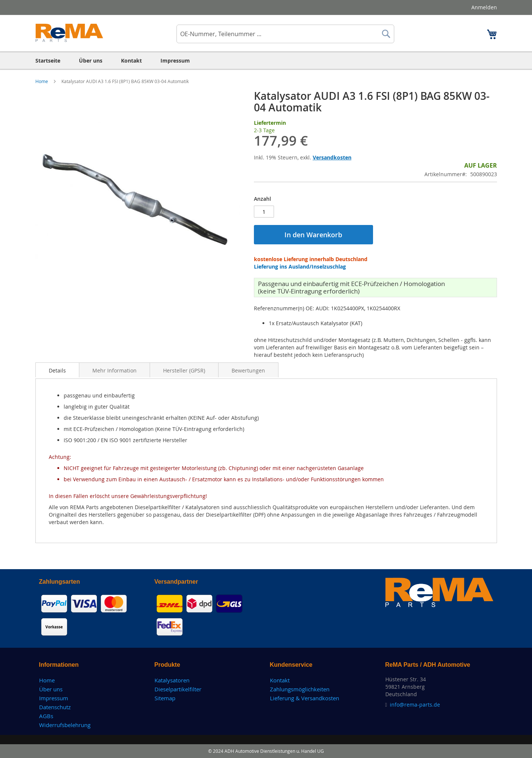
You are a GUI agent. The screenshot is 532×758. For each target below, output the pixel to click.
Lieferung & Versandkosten (305, 698)
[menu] (266, 61)
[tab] (57, 370)
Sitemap (165, 698)
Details (57, 370)
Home (42, 81)
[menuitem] (48, 61)
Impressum (54, 698)
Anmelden (484, 7)
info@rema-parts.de (415, 705)
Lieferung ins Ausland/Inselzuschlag (300, 267)
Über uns (51, 689)
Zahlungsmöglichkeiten (300, 689)
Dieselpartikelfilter (178, 689)
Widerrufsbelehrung (65, 725)
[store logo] (69, 33)
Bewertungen (248, 370)
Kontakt (280, 680)
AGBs (46, 716)
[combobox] (285, 34)
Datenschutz (55, 707)
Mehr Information (114, 370)
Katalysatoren (172, 680)
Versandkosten (332, 157)
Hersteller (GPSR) (184, 370)
